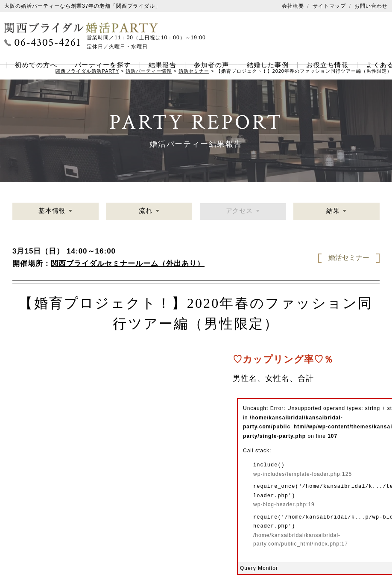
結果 (333, 212)
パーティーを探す (103, 65)
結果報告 (163, 65)
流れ (146, 212)
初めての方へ (36, 65)
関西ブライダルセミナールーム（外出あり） (128, 264)
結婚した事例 (268, 65)
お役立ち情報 (327, 65)
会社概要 (293, 6)
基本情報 (52, 212)
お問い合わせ (371, 6)
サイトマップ (329, 6)
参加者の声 (211, 65)
